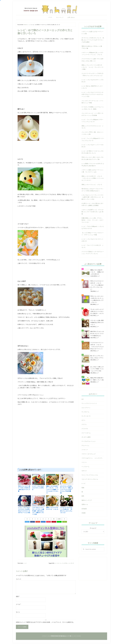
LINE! (59, 519)
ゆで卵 (65, 563)
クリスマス (85, 429)
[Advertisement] (46, 424)
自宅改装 (84, 509)
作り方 (72, 563)
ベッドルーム (85, 467)
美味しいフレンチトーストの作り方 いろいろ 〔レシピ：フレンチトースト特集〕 (92, 67)
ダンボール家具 (86, 437)
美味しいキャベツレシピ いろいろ (92, 185)
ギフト (83, 420)
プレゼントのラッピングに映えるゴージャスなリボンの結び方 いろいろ (97, 311)
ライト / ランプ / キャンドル (90, 475)
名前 (18, 596)
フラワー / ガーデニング (89, 454)
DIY (83, 399)
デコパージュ (85, 445)
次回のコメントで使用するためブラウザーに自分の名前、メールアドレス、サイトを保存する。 (45, 622)
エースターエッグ (59, 563)
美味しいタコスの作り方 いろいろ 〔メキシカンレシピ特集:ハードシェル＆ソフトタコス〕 (93, 178)
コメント (19, 579)
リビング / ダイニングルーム (90, 479)
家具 (83, 496)
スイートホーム (86, 433)
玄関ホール (85, 504)
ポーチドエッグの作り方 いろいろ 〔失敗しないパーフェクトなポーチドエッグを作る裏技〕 (93, 40)
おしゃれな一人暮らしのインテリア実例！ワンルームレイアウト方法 (97, 369)
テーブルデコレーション (89, 441)
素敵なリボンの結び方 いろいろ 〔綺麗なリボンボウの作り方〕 (97, 272)
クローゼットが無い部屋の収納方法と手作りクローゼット (97, 322)
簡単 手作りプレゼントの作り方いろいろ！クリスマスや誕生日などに (97, 334)
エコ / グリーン (86, 408)
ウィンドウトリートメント (89, 403)
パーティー (85, 450)
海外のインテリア (87, 500)
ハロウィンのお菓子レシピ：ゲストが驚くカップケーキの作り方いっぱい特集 (92, 212)
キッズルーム (85, 412)
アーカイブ (93, 528)
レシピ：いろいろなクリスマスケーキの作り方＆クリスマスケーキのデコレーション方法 (92, 94)
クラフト (84, 424)
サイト (18, 612)
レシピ (25, 563)
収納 (83, 488)
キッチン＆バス (86, 416)
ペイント (84, 462)
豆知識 (83, 513)
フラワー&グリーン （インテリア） (92, 458)
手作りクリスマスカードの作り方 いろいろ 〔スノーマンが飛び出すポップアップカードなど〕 (97, 285)
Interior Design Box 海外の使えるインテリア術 (61, 9)
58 (54, 519)
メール (18, 604)
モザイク (84, 471)
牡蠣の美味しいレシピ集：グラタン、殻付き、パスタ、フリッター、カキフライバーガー (92, 220)
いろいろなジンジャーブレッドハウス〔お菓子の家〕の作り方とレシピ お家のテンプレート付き (92, 197)
